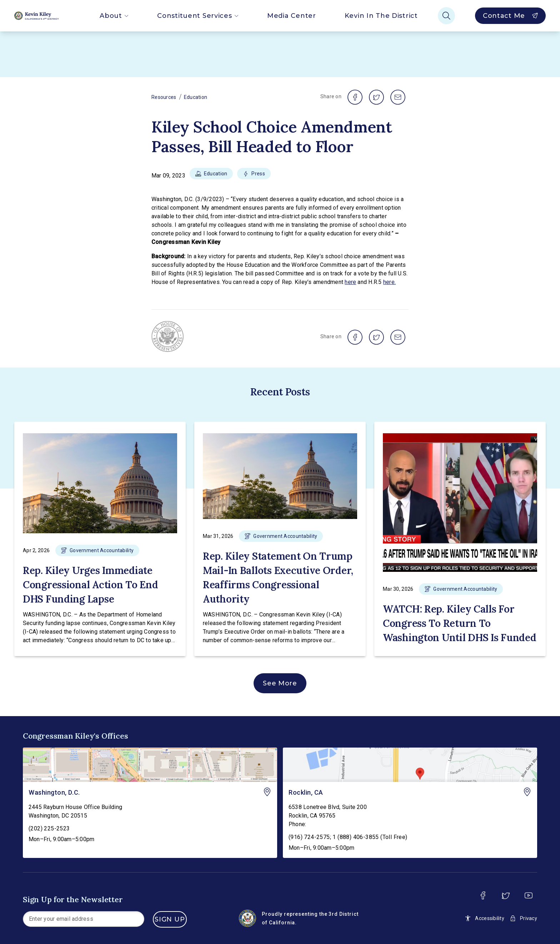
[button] (211, 176)
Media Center (292, 16)
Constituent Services (198, 16)
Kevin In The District (381, 16)
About (114, 16)
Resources (164, 97)
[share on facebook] (355, 97)
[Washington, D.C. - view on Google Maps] (150, 765)
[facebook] (483, 895)
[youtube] (529, 895)
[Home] (43, 16)
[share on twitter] (376, 97)
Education (196, 97)
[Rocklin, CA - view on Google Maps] (410, 765)
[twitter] (506, 895)
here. (389, 282)
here (350, 282)
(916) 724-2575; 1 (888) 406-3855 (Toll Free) (348, 837)
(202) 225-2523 (49, 828)
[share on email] (398, 97)
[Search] (446, 16)
